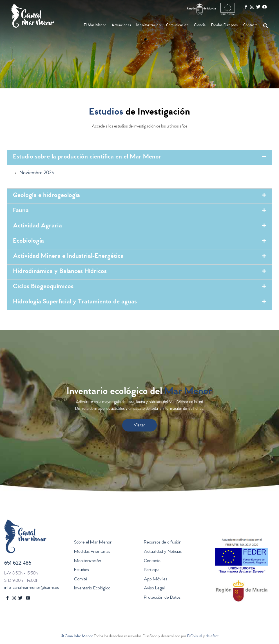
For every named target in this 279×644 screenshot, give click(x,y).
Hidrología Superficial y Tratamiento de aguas (75, 302)
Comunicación (177, 25)
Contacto (251, 25)
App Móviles (156, 580)
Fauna (21, 211)
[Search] (265, 26)
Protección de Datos (162, 598)
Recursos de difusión (163, 543)
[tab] (139, 157)
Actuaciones (121, 25)
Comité (81, 580)
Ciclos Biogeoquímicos (43, 287)
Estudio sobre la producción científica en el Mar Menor (87, 157)
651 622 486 (18, 564)
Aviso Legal (154, 589)
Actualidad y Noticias (163, 552)
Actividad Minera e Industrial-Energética (68, 257)
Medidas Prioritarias (92, 552)
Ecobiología (28, 241)
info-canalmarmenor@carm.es (32, 588)
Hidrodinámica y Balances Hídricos (60, 272)
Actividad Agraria (37, 226)
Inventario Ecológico (92, 589)
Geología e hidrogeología (46, 196)
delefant (212, 637)
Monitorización (149, 25)
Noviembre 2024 (37, 173)
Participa (152, 570)
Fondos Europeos (225, 25)
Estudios (82, 570)
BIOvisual (195, 637)
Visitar (139, 426)
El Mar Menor (95, 25)
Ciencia (200, 25)
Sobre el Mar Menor (93, 543)
